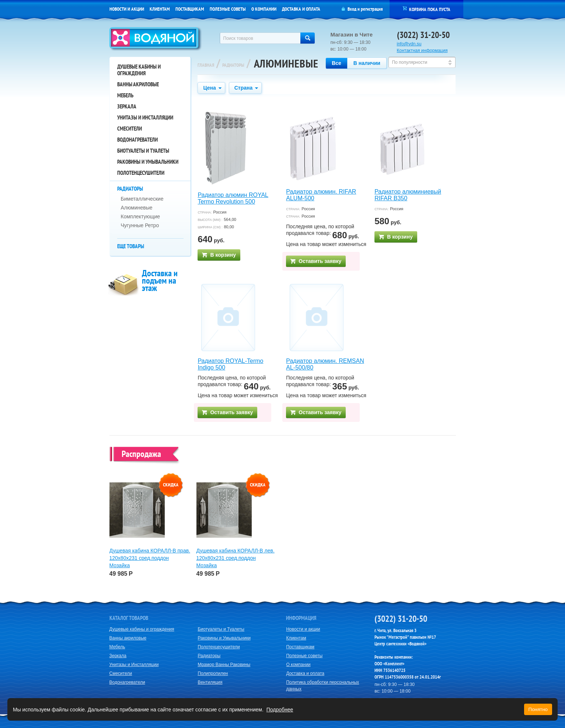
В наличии (367, 63)
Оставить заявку (316, 261)
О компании (264, 9)
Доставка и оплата (301, 9)
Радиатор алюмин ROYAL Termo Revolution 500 (233, 198)
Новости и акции (127, 9)
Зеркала (127, 106)
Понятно (538, 709)
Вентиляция (210, 682)
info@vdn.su (409, 44)
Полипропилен (213, 673)
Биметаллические (142, 199)
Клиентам (160, 9)
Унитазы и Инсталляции (145, 117)
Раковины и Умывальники (148, 162)
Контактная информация (422, 51)
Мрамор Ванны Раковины (224, 665)
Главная (206, 65)
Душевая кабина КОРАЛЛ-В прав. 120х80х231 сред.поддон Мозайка (150, 558)
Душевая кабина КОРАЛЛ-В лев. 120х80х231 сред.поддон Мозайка (236, 558)
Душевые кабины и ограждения (139, 70)
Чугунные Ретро (140, 225)
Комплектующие (141, 216)
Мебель (125, 95)
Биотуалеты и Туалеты (143, 151)
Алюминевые (137, 208)
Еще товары (131, 246)
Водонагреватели (137, 140)
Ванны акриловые (138, 84)
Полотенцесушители (141, 173)
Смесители (130, 129)
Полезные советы (228, 9)
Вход (352, 9)
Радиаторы (130, 189)
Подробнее (280, 710)
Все (336, 63)
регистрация (372, 9)
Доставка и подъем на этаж (160, 280)
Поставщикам (190, 9)
